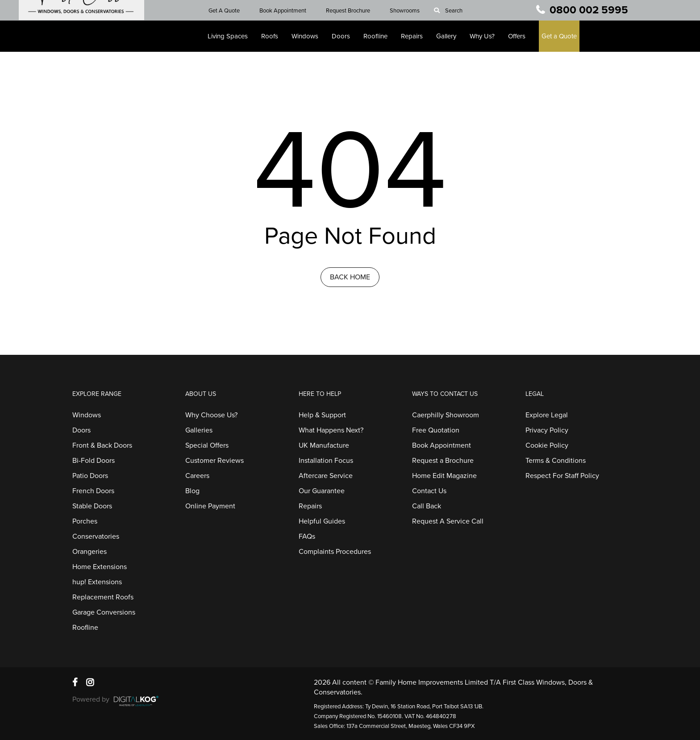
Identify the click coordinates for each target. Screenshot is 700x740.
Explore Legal (547, 415)
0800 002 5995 (589, 10)
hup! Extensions (97, 582)
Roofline (380, 36)
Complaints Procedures (335, 552)
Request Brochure (353, 11)
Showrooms (410, 11)
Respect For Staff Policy (562, 476)
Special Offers (207, 445)
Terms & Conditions (556, 461)
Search (459, 11)
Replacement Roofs (103, 597)
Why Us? (487, 36)
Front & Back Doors (102, 445)
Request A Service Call (448, 521)
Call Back (427, 506)
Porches (85, 521)
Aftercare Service (326, 476)
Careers (197, 476)
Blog (192, 491)
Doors (346, 36)
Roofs (275, 36)
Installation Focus (326, 461)
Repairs (417, 36)
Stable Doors (92, 506)
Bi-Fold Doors (94, 461)
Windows (310, 36)
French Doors (93, 491)
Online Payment (210, 506)
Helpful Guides (322, 521)
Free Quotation (436, 430)
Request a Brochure (443, 461)
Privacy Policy (547, 430)
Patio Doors (90, 476)
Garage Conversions (104, 612)
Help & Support (322, 415)
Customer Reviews (215, 461)
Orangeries (90, 552)
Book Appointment (288, 11)
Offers (522, 36)
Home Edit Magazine (444, 476)
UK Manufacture (324, 445)
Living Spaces (233, 36)
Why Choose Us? (211, 415)
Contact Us (429, 491)
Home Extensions (100, 567)
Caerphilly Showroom (446, 415)
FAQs (307, 536)
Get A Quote (229, 11)
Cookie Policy (547, 445)
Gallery (451, 36)
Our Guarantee (322, 491)
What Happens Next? (331, 430)
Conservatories (96, 536)
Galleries (199, 430)
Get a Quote (564, 36)
